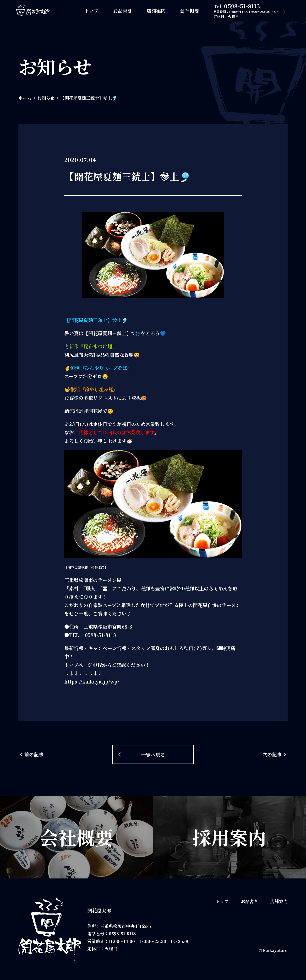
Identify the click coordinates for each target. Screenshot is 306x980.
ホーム (25, 98)
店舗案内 (156, 11)
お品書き (123, 11)
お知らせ (46, 98)
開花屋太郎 (99, 910)
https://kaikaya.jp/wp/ (92, 681)
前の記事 (34, 754)
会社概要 (190, 11)
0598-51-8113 (242, 6)
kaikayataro (275, 950)
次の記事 (272, 754)
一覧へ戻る (153, 755)
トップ (91, 11)
